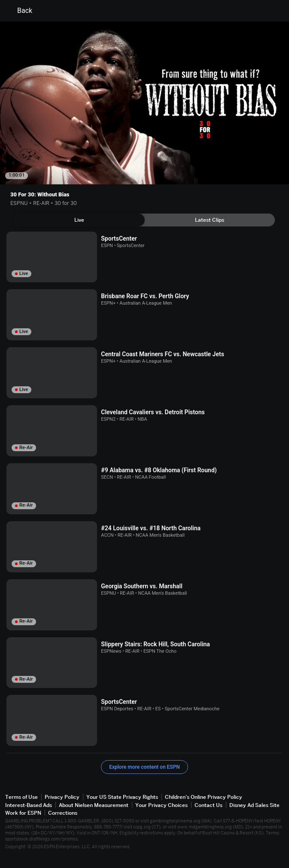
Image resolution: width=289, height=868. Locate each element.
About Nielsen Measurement (94, 805)
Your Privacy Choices (161, 805)
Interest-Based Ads (29, 805)
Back (20, 11)
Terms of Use (21, 797)
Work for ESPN (23, 813)
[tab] (79, 220)
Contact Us (208, 805)
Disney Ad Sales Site (254, 805)
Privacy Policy (62, 797)
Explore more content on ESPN (144, 767)
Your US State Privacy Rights (122, 797)
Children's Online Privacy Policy (204, 797)
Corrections (63, 813)
